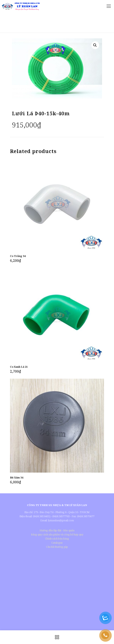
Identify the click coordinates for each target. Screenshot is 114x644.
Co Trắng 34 (18, 256)
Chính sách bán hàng (57, 539)
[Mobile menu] (109, 6)
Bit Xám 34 (17, 477)
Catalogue (57, 543)
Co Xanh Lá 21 (19, 367)
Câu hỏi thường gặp (57, 547)
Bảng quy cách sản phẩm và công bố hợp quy (57, 534)
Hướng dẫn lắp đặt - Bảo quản (57, 530)
